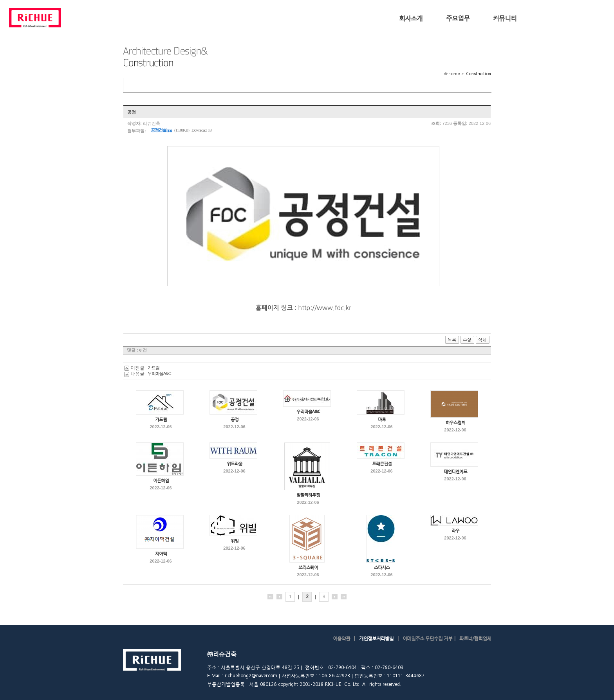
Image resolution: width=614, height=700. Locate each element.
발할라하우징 (308, 495)
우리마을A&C (159, 373)
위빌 (235, 541)
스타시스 (382, 567)
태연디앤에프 (455, 472)
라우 (455, 531)
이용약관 (341, 638)
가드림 (153, 368)
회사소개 (411, 18)
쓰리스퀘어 (308, 567)
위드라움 (235, 464)
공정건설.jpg (161, 130)
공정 (235, 419)
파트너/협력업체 (475, 638)
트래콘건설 (382, 464)
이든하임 (161, 481)
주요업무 (458, 18)
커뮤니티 (505, 18)
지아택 (161, 554)
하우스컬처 (455, 423)
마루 (382, 419)
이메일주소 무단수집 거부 (427, 638)
